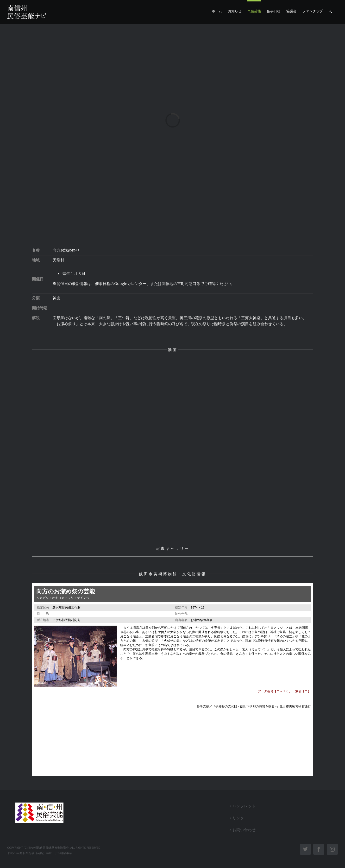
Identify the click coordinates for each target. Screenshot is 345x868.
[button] (330, 10)
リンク (238, 818)
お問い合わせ (244, 830)
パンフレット (244, 806)
